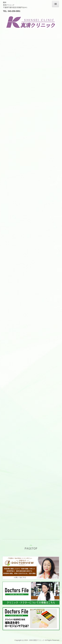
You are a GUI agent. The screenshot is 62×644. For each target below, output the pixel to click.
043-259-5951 (14, 11)
